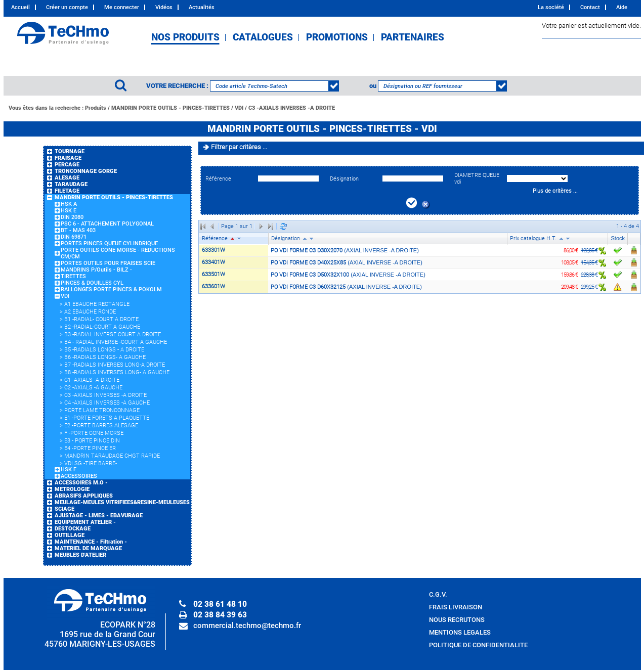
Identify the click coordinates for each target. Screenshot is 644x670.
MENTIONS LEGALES (460, 632)
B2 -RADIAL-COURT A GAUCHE (102, 327)
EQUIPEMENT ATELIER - (85, 522)
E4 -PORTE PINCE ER (90, 448)
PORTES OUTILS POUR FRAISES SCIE (108, 263)
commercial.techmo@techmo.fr (247, 626)
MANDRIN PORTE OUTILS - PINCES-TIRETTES (170, 108)
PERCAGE (67, 165)
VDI (239, 108)
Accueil (20, 7)
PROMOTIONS (337, 37)
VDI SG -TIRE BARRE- (91, 463)
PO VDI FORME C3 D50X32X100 (310, 275)
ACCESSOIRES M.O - (81, 483)
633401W (213, 262)
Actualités (202, 7)
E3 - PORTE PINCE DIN (92, 441)
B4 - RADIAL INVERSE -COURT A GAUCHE (116, 342)
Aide (622, 7)
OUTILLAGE (70, 535)
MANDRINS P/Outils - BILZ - (96, 270)
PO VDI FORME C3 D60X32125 (308, 287)
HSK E (69, 211)
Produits (96, 108)
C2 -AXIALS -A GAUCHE (93, 388)
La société (551, 7)
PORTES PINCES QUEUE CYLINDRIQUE (109, 243)
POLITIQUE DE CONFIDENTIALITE (478, 645)
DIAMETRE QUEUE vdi (477, 178)
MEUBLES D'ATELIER (80, 555)
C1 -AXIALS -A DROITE (92, 380)
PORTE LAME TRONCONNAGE (102, 410)
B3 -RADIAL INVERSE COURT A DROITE (113, 334)
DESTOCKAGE (73, 529)
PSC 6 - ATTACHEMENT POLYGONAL (107, 224)
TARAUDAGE (71, 184)
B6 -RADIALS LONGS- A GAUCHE (105, 357)
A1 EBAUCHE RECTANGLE (97, 304)
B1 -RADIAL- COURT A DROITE (101, 319)
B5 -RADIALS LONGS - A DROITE (104, 350)
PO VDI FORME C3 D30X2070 (307, 251)
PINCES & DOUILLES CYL (92, 283)
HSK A (69, 204)
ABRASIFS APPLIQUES (84, 496)
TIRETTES (73, 276)
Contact (590, 7)
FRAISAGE (68, 158)
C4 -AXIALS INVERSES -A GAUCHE (107, 403)
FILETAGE (67, 191)
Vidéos (164, 7)
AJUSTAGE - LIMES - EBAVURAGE (99, 516)
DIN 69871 (74, 237)
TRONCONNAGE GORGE (86, 171)
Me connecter (122, 7)
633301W (213, 250)
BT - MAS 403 (78, 230)
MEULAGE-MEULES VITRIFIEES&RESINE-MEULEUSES (122, 502)
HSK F (69, 470)
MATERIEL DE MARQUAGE (88, 548)
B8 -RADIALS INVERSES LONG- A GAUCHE (117, 372)
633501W (213, 274)
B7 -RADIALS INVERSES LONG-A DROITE (115, 365)
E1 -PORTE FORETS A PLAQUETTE (107, 418)
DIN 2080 (72, 217)
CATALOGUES (263, 37)
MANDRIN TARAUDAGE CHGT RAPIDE (112, 456)
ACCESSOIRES (79, 476)
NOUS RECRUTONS (457, 620)
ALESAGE (67, 178)
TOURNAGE (70, 151)
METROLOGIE (72, 489)
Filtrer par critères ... (239, 147)
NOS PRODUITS (185, 37)
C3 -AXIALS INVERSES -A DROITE (292, 108)
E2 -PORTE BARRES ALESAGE (101, 426)
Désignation (344, 179)
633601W (213, 286)
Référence (218, 179)
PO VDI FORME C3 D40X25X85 (308, 263)
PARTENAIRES (413, 37)
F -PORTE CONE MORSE (94, 433)
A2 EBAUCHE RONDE (90, 312)
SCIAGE (65, 509)
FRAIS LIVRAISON (456, 607)
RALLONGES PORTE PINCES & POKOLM (111, 289)
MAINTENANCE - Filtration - (91, 542)
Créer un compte (67, 7)
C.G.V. (438, 594)
